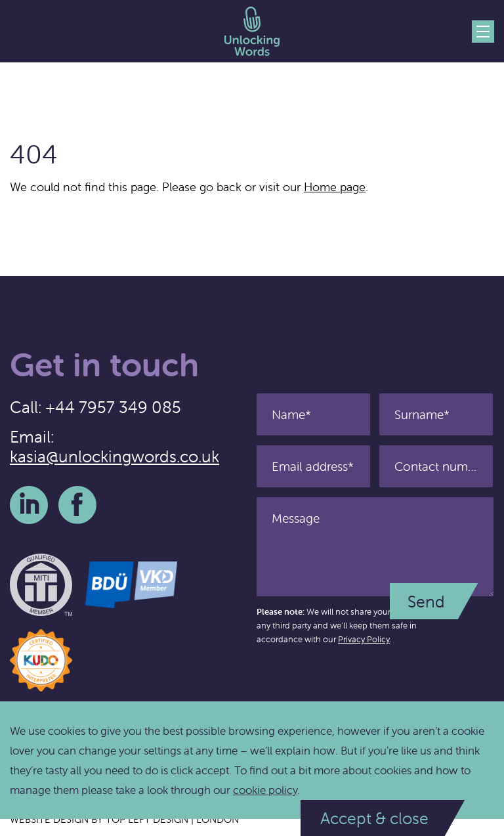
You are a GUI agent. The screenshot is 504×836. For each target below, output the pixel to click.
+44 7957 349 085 (113, 407)
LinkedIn (29, 505)
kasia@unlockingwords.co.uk (115, 456)
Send (426, 602)
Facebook (77, 505)
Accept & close (374, 818)
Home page (335, 187)
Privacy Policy (364, 639)
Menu (483, 32)
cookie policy (265, 790)
